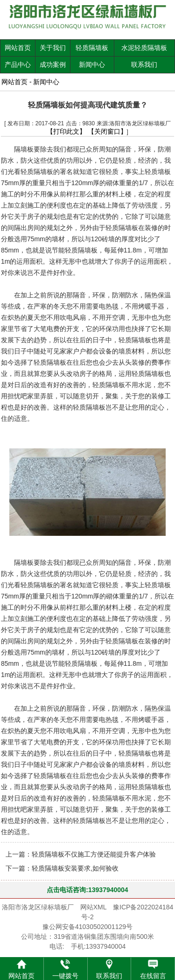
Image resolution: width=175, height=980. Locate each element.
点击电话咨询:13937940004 (87, 890)
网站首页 (18, 48)
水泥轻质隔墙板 (144, 48)
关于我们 (53, 48)
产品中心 (18, 65)
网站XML (93, 907)
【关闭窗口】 (107, 131)
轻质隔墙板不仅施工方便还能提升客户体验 (94, 854)
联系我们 (144, 65)
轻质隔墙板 (92, 48)
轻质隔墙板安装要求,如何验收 (75, 868)
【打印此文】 (66, 131)
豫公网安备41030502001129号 (87, 927)
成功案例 (53, 65)
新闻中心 (92, 65)
